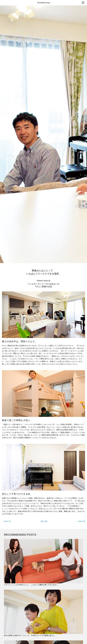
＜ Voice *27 (6, 521)
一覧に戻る (44, 521)
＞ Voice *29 (81, 521)
